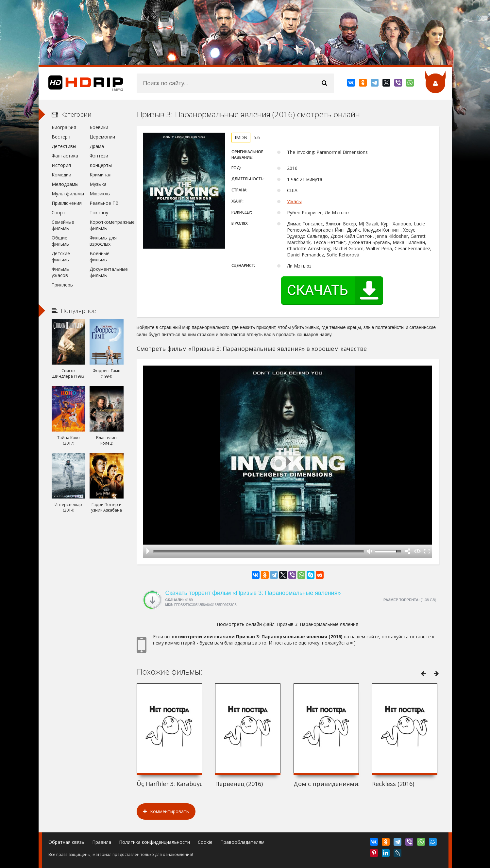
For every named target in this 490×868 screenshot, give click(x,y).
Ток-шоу (99, 213)
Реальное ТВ (104, 203)
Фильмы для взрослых (103, 241)
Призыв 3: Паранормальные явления (318, 624)
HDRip (81, 83)
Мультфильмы (68, 194)
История (61, 165)
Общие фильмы (61, 241)
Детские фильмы (61, 256)
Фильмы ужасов (61, 272)
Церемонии (102, 137)
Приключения (67, 203)
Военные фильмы (100, 256)
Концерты (101, 165)
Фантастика (65, 156)
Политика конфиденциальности (154, 842)
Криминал (101, 175)
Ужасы (294, 201)
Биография (64, 127)
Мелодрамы (65, 184)
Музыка (98, 184)
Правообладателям (242, 842)
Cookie (205, 842)
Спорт (59, 213)
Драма (97, 146)
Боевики (99, 127)
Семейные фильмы (63, 225)
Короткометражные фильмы (106, 225)
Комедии (61, 175)
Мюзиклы (100, 194)
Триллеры (63, 285)
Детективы (64, 146)
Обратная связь (66, 842)
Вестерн (61, 137)
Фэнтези (99, 156)
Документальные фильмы (106, 272)
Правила (102, 842)
